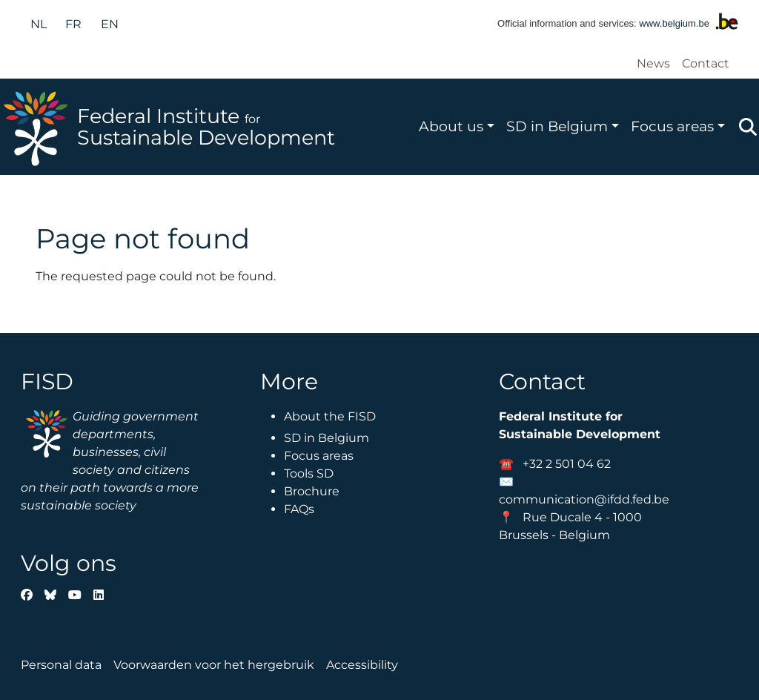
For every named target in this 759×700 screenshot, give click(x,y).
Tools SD (309, 473)
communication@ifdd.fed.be (584, 499)
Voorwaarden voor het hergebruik (214, 665)
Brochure (312, 491)
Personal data (61, 665)
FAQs (299, 509)
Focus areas (672, 126)
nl (39, 24)
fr (73, 24)
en (110, 24)
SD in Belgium (557, 126)
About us (451, 126)
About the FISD (330, 416)
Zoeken (748, 127)
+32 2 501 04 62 (567, 464)
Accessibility (362, 665)
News (653, 63)
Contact (706, 63)
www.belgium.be (674, 23)
